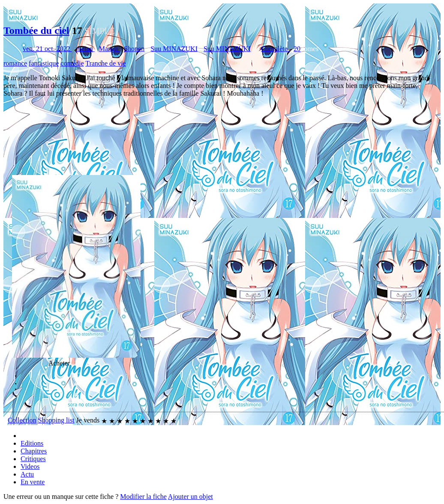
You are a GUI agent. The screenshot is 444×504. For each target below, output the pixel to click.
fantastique (44, 63)
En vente (33, 482)
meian (85, 49)
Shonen (134, 49)
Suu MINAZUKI (174, 49)
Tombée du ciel (36, 30)
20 (297, 49)
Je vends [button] (88, 420)
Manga (109, 49)
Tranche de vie (106, 63)
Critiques (33, 459)
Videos (30, 466)
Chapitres (34, 451)
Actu (27, 474)
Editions (32, 443)
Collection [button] (22, 420)
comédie (72, 63)
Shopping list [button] (56, 420)
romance (15, 63)
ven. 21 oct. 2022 (47, 49)
